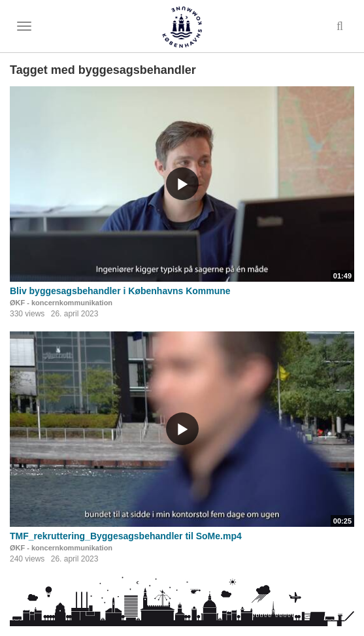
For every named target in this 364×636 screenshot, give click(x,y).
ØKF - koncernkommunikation (61, 303)
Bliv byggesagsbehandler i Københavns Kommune (120, 291)
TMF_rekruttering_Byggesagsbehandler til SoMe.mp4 (126, 536)
